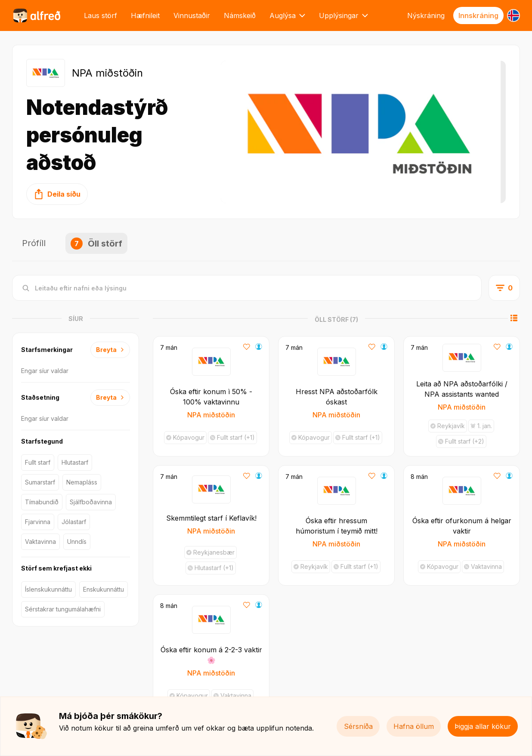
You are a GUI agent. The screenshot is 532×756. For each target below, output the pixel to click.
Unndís (77, 542)
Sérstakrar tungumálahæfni (63, 609)
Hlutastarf (75, 462)
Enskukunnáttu (104, 589)
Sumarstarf (40, 482)
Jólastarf (74, 522)
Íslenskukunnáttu (48, 589)
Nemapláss (82, 482)
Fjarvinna (38, 522)
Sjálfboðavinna (91, 502)
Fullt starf (38, 462)
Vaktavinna (40, 542)
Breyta (110, 350)
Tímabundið (42, 502)
